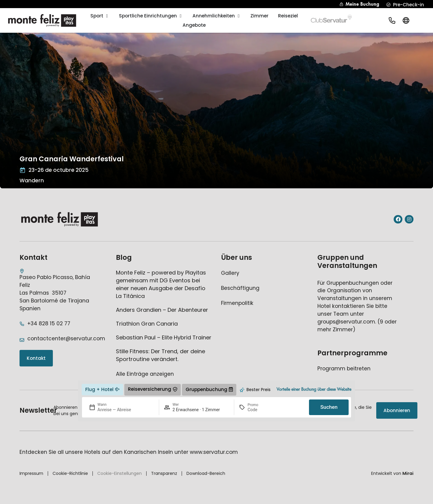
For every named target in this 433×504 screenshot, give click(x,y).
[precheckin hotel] (405, 5)
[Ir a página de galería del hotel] (230, 273)
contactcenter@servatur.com (66, 339)
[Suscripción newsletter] (397, 410)
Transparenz (164, 473)
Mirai (408, 473)
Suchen (329, 407)
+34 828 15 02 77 (49, 323)
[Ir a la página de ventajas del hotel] (314, 390)
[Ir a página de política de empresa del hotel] (237, 303)
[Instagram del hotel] (409, 219)
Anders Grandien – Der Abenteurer (162, 310)
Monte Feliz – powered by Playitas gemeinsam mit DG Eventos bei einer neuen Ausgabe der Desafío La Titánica (161, 284)
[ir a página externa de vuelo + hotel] (102, 390)
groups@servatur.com (346, 322)
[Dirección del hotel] (57, 291)
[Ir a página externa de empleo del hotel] (240, 288)
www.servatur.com (214, 452)
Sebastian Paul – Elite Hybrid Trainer (164, 337)
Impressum (31, 473)
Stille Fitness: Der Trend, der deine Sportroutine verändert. (160, 355)
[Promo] (262, 410)
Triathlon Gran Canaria (147, 324)
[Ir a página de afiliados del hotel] (344, 369)
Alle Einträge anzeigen (145, 374)
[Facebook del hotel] (398, 219)
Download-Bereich (206, 473)
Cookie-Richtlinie (70, 473)
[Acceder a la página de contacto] (36, 358)
